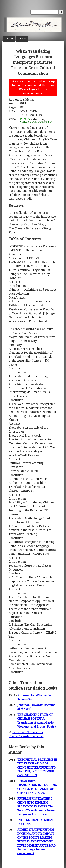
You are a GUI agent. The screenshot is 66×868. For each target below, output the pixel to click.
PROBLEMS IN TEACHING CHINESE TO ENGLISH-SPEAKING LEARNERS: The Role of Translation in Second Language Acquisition (37, 806)
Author (22, 39)
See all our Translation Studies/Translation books (26, 734)
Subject (9, 39)
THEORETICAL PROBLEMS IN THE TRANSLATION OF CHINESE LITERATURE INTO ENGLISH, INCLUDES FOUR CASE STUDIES (37, 767)
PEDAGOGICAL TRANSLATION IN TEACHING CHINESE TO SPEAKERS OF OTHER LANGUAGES (37, 787)
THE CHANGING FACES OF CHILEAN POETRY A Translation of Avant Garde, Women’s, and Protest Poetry (37, 721)
